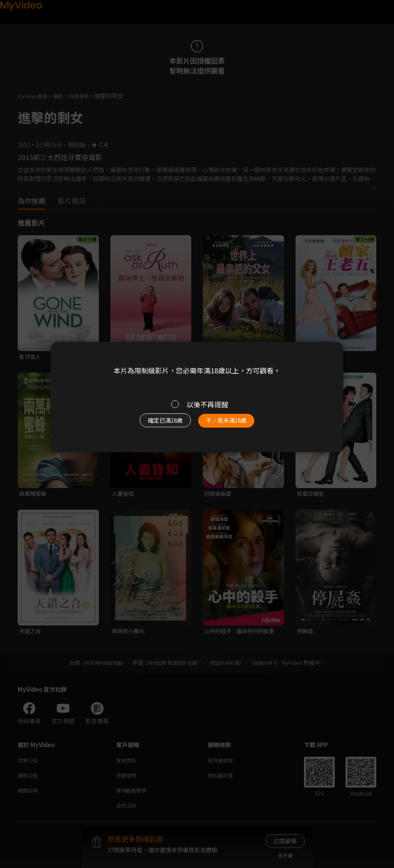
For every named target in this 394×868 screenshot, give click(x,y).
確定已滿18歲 (157, 424)
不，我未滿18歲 (235, 424)
